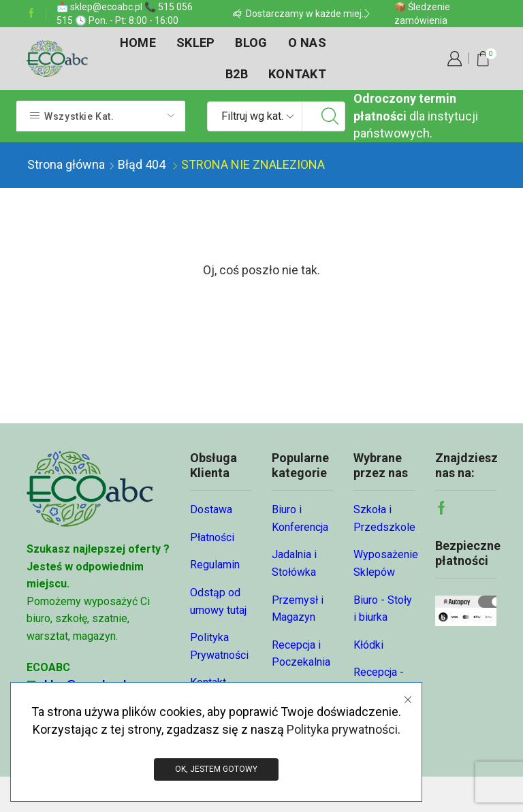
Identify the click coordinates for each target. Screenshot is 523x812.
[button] (238, 14)
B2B (237, 74)
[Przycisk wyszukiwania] (330, 116)
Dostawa (211, 509)
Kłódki (368, 645)
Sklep (195, 43)
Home (138, 43)
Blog (251, 43)
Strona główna (66, 164)
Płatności (212, 537)
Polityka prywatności (342, 729)
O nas (307, 43)
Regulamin (215, 565)
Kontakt (297, 74)
